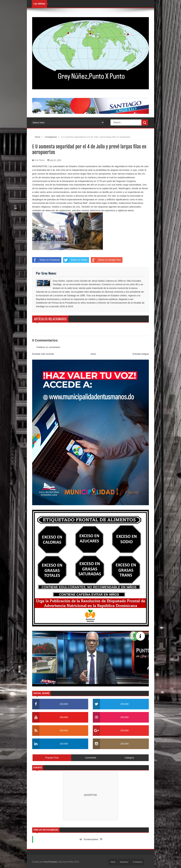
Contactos (138, 862)
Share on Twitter (75, 260)
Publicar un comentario (48, 347)
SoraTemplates (50, 862)
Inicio (93, 354)
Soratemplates (91, 839)
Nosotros (124, 862)
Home (38, 137)
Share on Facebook (46, 260)
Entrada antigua (141, 354)
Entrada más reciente (43, 354)
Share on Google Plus (106, 260)
